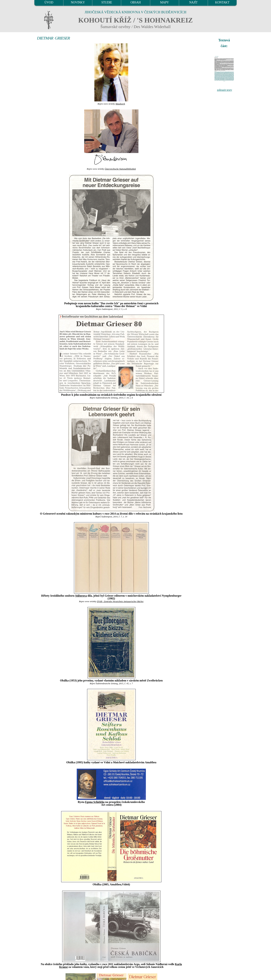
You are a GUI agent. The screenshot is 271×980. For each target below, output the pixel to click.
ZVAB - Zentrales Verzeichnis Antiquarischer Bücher (120, 601)
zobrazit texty (225, 90)
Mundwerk (120, 104)
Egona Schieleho (95, 802)
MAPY (164, 2)
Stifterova (81, 596)
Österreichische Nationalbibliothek (120, 169)
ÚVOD (49, 2)
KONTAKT (222, 2)
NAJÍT (193, 2)
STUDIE (107, 2)
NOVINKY (78, 2)
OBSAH (136, 2)
